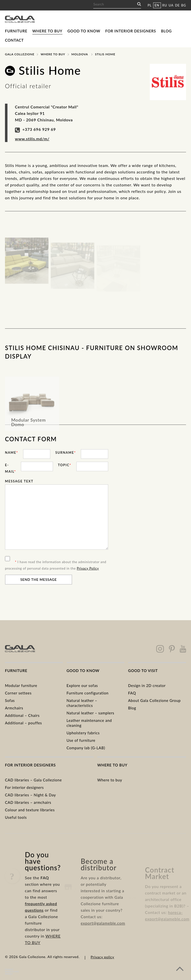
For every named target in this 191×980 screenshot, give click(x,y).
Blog (166, 31)
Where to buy (47, 31)
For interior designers (131, 31)
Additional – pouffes (24, 723)
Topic (65, 465)
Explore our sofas (82, 685)
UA (171, 5)
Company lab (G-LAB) (86, 748)
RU (165, 5)
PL (149, 5)
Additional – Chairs (22, 715)
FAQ (132, 693)
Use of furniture (81, 740)
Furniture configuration (88, 693)
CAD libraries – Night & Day (30, 795)
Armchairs (14, 708)
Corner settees (18, 693)
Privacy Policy (88, 568)
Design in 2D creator (147, 685)
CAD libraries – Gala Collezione (33, 780)
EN (157, 5)
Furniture (16, 31)
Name (12, 452)
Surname (66, 452)
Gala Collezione (20, 54)
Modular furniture (21, 685)
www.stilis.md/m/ (32, 139)
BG (184, 5)
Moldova (80, 54)
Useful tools (16, 817)
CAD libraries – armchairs (28, 802)
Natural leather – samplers (91, 713)
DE (177, 5)
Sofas (10, 700)
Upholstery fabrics (83, 733)
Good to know (84, 31)
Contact (14, 40)
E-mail (10, 468)
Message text (19, 481)
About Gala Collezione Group (154, 700)
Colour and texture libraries (30, 810)
